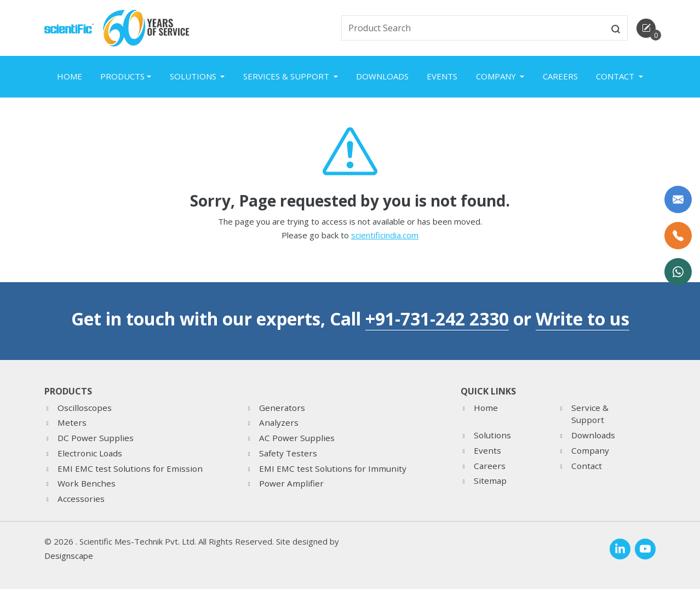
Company (590, 450)
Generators (282, 408)
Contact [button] (616, 76)
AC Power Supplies (297, 438)
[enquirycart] (646, 28)
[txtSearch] (473, 28)
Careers (560, 76)
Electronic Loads (90, 453)
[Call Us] (678, 236)
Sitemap (490, 481)
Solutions (492, 435)
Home (70, 76)
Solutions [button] (194, 76)
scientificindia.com (385, 235)
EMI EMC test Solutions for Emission (130, 468)
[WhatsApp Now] (678, 272)
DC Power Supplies (96, 438)
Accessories (81, 499)
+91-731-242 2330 (437, 319)
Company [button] (497, 76)
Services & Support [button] (287, 76)
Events (442, 76)
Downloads (382, 76)
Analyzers (279, 422)
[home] (69, 27)
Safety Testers (288, 453)
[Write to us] (678, 199)
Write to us (583, 319)
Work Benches (87, 483)
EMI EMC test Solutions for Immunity (333, 468)
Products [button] (122, 76)
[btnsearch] (616, 28)
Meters (72, 422)
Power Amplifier (291, 483)
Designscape (69, 556)
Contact (587, 466)
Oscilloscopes (85, 408)
